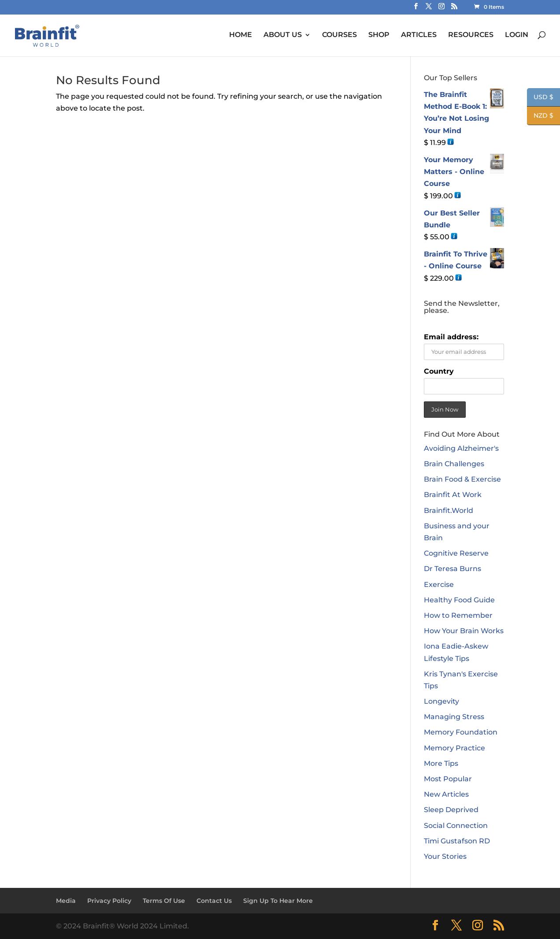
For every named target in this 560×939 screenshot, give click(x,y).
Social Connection (456, 826)
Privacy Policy (109, 901)
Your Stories (445, 856)
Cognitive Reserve (456, 553)
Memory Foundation (461, 732)
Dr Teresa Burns (452, 569)
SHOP (379, 35)
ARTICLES (419, 35)
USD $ (540, 98)
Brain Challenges (454, 464)
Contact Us (214, 901)
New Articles (446, 794)
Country (439, 371)
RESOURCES (471, 35)
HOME (241, 35)
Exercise (439, 585)
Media (66, 901)
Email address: (451, 337)
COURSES (339, 35)
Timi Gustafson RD (457, 841)
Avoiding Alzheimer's (461, 448)
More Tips (441, 763)
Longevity (441, 701)
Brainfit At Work (453, 495)
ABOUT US (283, 35)
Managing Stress (454, 717)
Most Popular (448, 779)
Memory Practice (454, 748)
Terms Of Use (164, 901)
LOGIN (517, 35)
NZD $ (540, 116)
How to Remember (458, 615)
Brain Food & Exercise (462, 479)
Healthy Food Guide (459, 600)
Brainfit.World (449, 510)
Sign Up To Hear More (278, 901)
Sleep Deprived (451, 810)
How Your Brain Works (464, 631)
